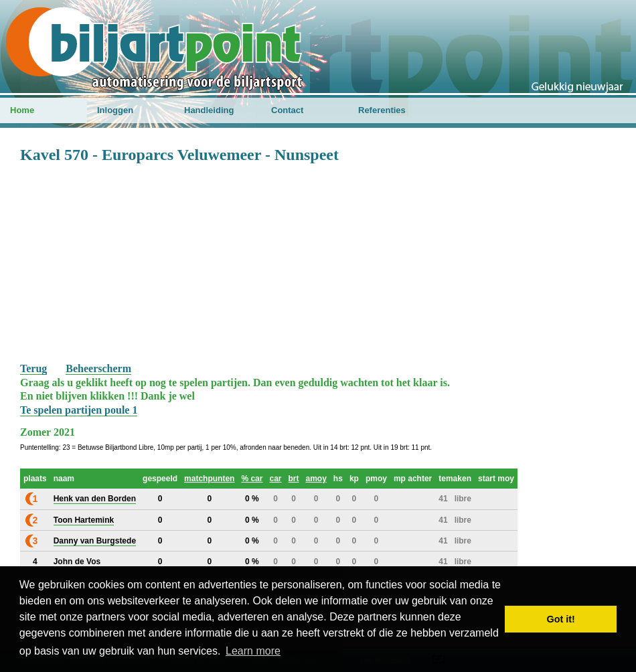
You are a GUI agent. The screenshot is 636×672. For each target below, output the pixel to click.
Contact (287, 110)
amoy (316, 479)
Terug (33, 368)
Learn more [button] (253, 651)
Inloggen (115, 110)
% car (252, 479)
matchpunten (209, 479)
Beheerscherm (98, 368)
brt (294, 479)
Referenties (382, 110)
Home (22, 110)
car (275, 479)
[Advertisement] (318, 262)
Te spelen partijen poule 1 (79, 410)
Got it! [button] (561, 619)
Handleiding (209, 110)
